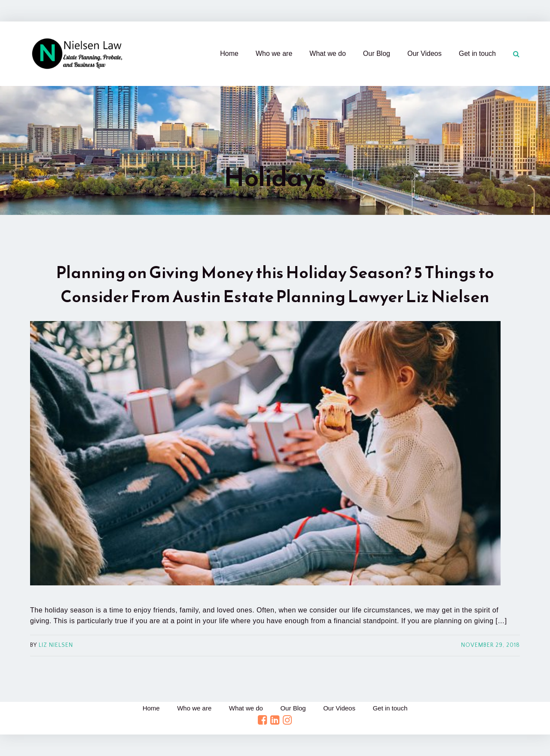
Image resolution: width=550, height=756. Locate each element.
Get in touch (477, 54)
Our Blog (377, 54)
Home (229, 54)
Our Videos (425, 54)
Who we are (274, 54)
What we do (327, 54)
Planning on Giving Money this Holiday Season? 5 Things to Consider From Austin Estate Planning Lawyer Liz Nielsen (275, 284)
